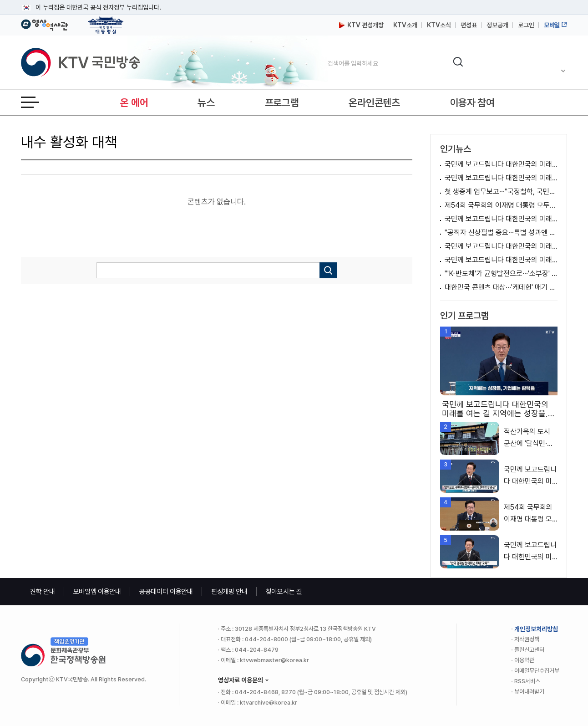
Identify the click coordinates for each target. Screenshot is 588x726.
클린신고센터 (529, 650)
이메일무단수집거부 (537, 671)
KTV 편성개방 (361, 25)
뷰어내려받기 (529, 692)
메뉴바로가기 (0, 0)
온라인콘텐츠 (374, 102)
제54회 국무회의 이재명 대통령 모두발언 (501, 205)
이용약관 (524, 660)
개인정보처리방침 (536, 629)
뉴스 (206, 102)
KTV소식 (439, 25)
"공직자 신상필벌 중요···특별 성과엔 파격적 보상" (501, 233)
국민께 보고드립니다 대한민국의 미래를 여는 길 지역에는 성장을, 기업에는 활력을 (501, 164)
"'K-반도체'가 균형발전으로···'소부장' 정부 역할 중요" (501, 274)
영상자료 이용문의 (241, 680)
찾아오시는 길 (284, 592)
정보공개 (497, 25)
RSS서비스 (527, 681)
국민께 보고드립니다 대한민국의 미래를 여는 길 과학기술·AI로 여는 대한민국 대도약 (501, 219)
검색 (328, 56)
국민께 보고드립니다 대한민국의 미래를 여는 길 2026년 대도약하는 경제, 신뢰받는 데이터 (501, 178)
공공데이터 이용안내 (166, 592)
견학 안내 (43, 592)
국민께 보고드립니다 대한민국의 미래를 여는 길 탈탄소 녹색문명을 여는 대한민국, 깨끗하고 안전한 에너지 (501, 260)
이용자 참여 (472, 102)
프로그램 (282, 102)
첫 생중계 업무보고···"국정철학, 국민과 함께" (501, 192)
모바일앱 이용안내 (97, 592)
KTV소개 (405, 25)
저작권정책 (527, 639)
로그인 (526, 25)
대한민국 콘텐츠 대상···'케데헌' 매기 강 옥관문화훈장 (501, 287)
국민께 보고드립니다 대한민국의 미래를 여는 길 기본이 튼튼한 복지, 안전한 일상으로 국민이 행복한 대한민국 (501, 246)
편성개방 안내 (229, 592)
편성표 (469, 25)
